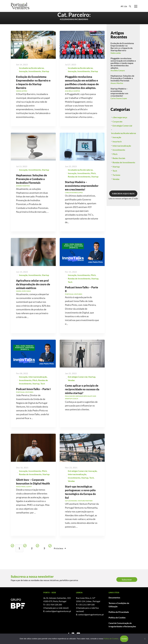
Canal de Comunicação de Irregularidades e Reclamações (122, 625)
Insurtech (117, 154)
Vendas (116, 192)
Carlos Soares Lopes (119, 98)
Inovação (23, 72)
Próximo (60, 548)
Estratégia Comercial (122, 138)
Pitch (115, 167)
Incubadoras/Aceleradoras (31, 69)
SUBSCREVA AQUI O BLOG (123, 206)
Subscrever (127, 580)
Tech (115, 183)
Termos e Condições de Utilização (119, 605)
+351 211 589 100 (86, 605)
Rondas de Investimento (124, 175)
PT (122, 6)
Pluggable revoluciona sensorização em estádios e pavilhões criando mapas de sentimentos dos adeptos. (123, 63)
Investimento (35, 72)
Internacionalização (122, 158)
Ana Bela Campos (118, 70)
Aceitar (124, 639)
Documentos (114, 598)
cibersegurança (120, 130)
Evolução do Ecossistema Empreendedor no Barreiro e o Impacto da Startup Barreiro (122, 47)
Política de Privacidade (119, 612)
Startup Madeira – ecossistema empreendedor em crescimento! (119, 92)
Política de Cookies (117, 618)
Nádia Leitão (116, 53)
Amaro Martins (117, 83)
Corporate (117, 134)
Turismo (116, 187)
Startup (45, 72)
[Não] (145, 639)
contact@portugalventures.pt (58, 611)
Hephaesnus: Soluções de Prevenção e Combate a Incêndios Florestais (31, 190)
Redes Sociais (119, 171)
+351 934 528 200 (54, 605)
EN (126, 6)
